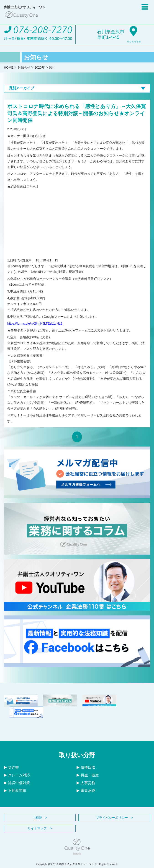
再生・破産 (88, 775)
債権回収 (86, 767)
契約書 (11, 767)
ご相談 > (40, 818)
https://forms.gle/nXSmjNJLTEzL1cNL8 (35, 323)
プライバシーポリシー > (114, 818)
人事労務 (86, 783)
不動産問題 (15, 791)
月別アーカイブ (77, 88)
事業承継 (86, 791)
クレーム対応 (17, 775)
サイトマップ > (40, 828)
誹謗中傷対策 (17, 783)
